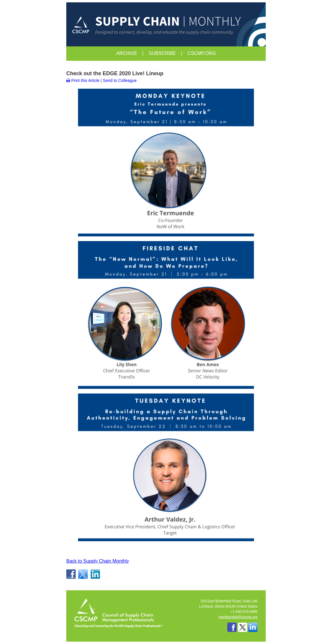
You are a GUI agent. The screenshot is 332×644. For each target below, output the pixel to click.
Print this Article (83, 80)
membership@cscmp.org (238, 617)
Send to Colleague (120, 80)
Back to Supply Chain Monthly (98, 561)
